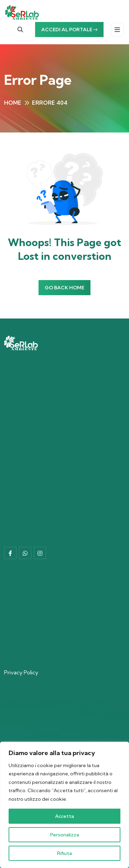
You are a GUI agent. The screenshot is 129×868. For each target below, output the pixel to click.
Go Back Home (64, 288)
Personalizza (65, 835)
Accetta (64, 816)
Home (13, 103)
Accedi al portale (69, 30)
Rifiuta (64, 853)
